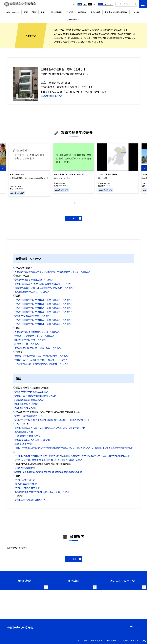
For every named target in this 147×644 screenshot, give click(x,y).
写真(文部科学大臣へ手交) (28, 436)
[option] (29, 170)
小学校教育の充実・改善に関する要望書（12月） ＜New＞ (44, 284)
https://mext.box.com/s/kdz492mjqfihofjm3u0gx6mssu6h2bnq (48, 472)
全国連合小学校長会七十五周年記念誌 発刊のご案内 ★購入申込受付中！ (52, 420)
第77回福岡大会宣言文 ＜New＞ (32, 292)
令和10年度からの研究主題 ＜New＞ (34, 280)
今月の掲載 (95, 12)
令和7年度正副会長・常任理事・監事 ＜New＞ (38, 348)
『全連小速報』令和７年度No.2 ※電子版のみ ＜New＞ (43, 320)
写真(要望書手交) (23, 444)
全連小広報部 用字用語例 (116, 12)
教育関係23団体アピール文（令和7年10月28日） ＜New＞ (44, 288)
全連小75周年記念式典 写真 (28, 416)
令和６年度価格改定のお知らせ (30, 500)
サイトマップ (135, 627)
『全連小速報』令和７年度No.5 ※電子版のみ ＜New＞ (43, 304)
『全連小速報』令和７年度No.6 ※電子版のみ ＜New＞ (43, 300)
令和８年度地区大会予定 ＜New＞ (33, 316)
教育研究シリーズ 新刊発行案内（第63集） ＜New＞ (41, 360)
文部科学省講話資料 (25, 468)
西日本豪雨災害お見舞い (27, 404)
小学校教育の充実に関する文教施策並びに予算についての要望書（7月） (50, 428)
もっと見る (72, 218)
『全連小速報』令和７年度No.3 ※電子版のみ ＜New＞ (43, 312)
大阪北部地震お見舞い (26, 408)
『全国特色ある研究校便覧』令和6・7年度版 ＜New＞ (42, 364)
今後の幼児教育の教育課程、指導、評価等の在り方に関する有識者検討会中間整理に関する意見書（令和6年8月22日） (72, 456)
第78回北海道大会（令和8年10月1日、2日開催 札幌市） (43, 492)
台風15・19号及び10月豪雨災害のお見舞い (36, 396)
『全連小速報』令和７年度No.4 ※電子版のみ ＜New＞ (43, 308)
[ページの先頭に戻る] (144, 641)
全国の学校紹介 (56, 12)
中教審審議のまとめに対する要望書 (32, 440)
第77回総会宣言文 (24, 432)
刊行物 (70, 12)
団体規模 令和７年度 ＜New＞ (31, 340)
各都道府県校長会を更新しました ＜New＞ (37, 332)
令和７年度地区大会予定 (28, 488)
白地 (85, 4)
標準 (100, 4)
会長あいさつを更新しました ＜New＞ (34, 336)
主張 (43, 12)
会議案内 (82, 12)
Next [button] (144, 168)
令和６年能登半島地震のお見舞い (31, 392)
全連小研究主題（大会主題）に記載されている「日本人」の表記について (49, 460)
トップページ (14, 12)
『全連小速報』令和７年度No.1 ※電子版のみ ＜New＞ (43, 324)
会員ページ (74, 19)
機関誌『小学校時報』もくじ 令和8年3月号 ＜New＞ (42, 356)
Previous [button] (3, 168)
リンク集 (135, 12)
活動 (34, 12)
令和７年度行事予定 (25, 480)
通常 (80, 4)
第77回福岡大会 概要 (26, 484)
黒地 (90, 4)
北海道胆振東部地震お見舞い (29, 400)
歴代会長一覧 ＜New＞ (27, 344)
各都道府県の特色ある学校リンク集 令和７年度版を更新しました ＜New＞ (52, 272)
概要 (26, 12)
